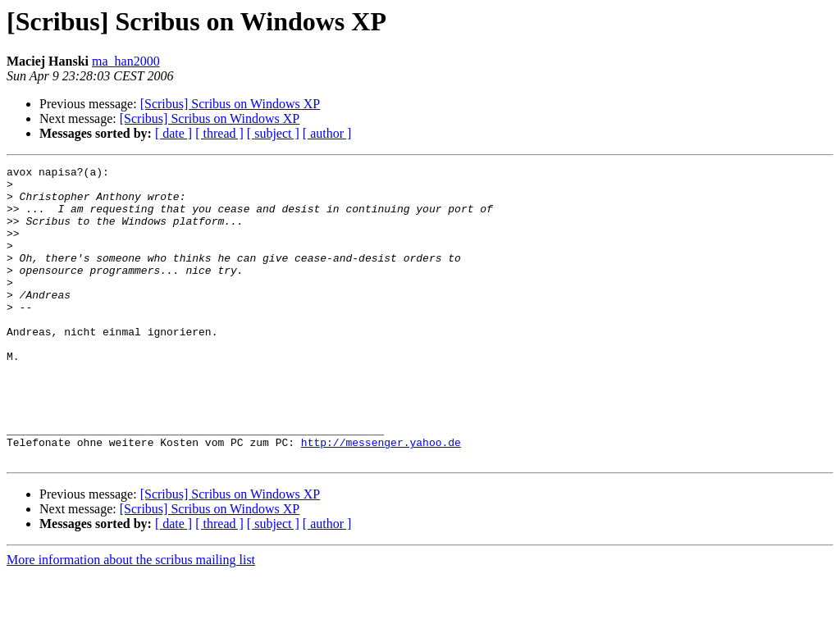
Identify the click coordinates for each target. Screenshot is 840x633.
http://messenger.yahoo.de (381, 499)
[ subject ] (273, 133)
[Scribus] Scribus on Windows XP (231, 104)
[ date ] (173, 133)
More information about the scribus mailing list (131, 619)
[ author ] (327, 133)
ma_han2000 (126, 61)
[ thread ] (219, 133)
